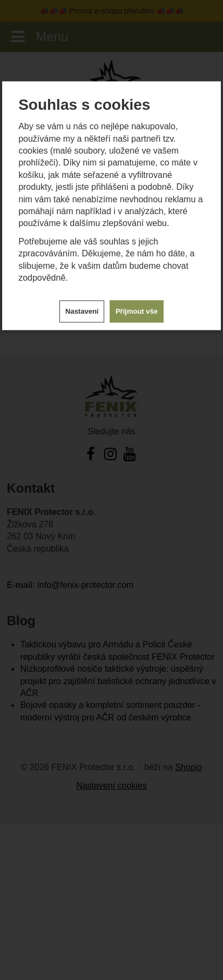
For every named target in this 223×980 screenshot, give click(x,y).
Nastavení (82, 312)
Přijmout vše (137, 312)
